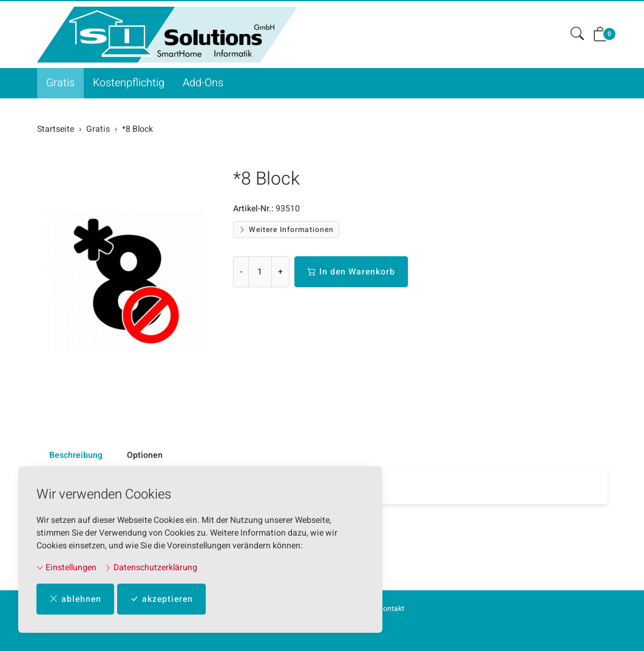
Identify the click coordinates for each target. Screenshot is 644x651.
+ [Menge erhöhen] (280, 272)
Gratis (60, 83)
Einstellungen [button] (66, 567)
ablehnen (75, 599)
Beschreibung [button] (76, 455)
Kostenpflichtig (129, 83)
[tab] (70, 455)
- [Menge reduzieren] (241, 272)
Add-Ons (203, 83)
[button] (577, 34)
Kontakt (391, 608)
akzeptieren (161, 599)
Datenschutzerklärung (151, 567)
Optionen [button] (145, 455)
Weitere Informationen (286, 230)
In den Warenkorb (351, 272)
